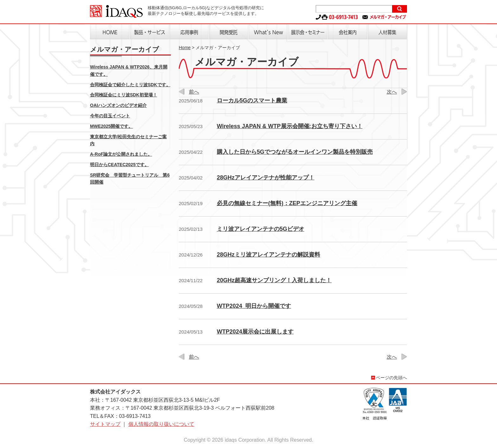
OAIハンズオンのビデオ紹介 (118, 105)
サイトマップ (105, 424)
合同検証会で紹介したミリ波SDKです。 (130, 85)
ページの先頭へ (391, 378)
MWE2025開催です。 (111, 126)
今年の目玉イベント (110, 116)
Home (185, 48)
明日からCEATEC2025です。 (119, 165)
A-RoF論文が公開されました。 (121, 154)
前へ (194, 92)
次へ (392, 92)
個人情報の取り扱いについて (161, 424)
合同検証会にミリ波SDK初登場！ (124, 95)
